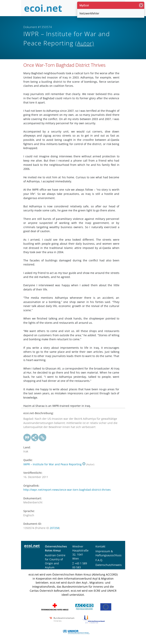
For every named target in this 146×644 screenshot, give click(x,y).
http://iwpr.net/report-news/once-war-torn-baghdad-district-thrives (67, 490)
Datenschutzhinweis (109, 565)
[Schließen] (141, 5)
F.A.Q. (99, 560)
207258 (54, 528)
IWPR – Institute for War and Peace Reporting (54, 464)
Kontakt (100, 546)
